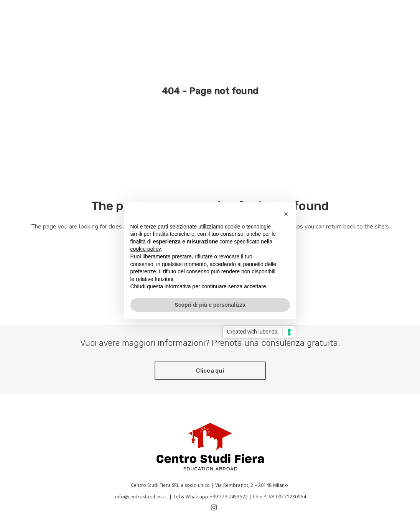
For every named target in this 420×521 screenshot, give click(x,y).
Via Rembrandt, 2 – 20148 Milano (252, 485)
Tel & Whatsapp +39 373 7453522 (210, 497)
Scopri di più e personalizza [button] (210, 305)
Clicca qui (210, 371)
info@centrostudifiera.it (141, 497)
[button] (286, 214)
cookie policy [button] (146, 249)
